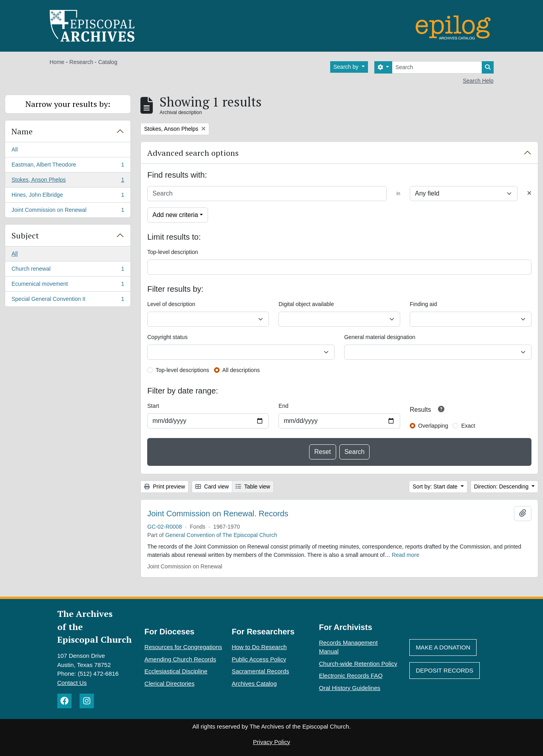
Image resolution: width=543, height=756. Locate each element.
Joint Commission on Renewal (68, 211)
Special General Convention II (68, 300)
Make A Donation (443, 647)
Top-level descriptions (182, 370)
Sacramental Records (260, 671)
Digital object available (306, 304)
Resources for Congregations (183, 647)
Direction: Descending (502, 487)
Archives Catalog (254, 683)
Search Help (478, 81)
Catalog (108, 62)
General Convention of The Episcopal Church (221, 535)
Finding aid (423, 304)
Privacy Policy (271, 742)
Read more (406, 555)
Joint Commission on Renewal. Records (218, 514)
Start (153, 406)
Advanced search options (193, 153)
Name (22, 131)
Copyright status (167, 337)
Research (81, 62)
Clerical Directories (169, 683)
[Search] (437, 67)
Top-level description (173, 252)
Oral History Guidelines (350, 688)
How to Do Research (259, 647)
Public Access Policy (259, 659)
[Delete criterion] (529, 193)
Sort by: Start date (436, 487)
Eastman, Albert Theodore (68, 166)
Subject (25, 236)
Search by (347, 67)
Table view (253, 487)
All (15, 149)
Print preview (164, 487)
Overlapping (433, 426)
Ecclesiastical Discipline (176, 671)
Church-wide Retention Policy (358, 664)
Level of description (171, 304)
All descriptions (241, 370)
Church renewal (68, 270)
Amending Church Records (180, 659)
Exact (468, 426)
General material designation (380, 337)
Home (57, 62)
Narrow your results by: (68, 104)
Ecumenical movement (68, 285)
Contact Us (72, 683)
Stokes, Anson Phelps (68, 181)
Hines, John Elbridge (68, 196)
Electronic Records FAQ (351, 676)
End (283, 406)
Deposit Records (445, 670)
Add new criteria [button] (175, 215)
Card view (212, 487)
